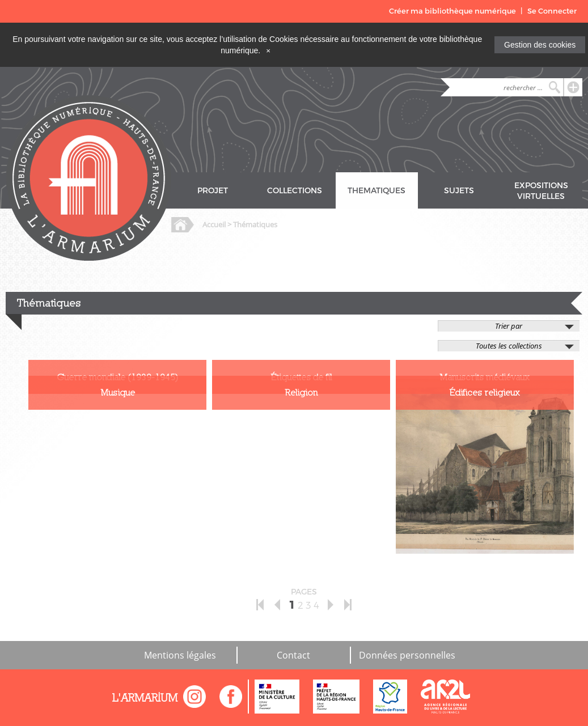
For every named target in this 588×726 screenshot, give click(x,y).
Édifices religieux (485, 392)
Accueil (214, 224)
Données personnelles (407, 655)
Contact (293, 655)
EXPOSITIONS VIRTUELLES (541, 191)
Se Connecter (552, 11)
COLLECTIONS (295, 191)
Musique (118, 392)
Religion (301, 392)
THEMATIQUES (377, 191)
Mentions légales (180, 655)
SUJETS (459, 191)
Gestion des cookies (540, 45)
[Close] (268, 50)
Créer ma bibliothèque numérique (452, 11)
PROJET (213, 191)
